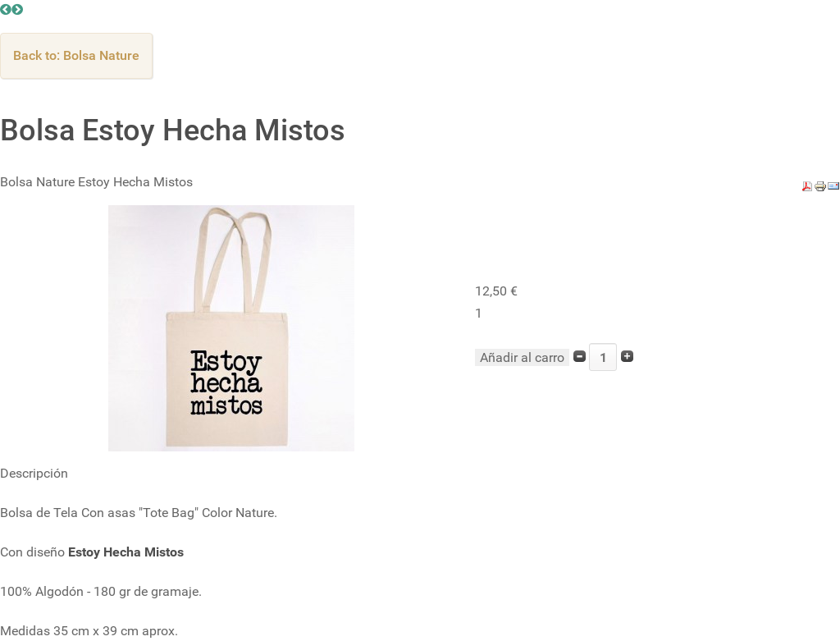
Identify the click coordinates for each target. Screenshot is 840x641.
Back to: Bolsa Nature (76, 55)
